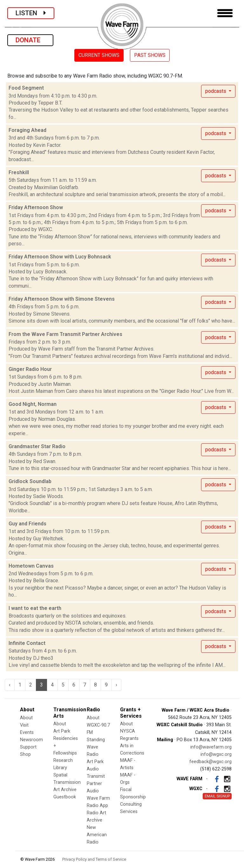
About (26, 718)
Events (27, 732)
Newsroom (31, 740)
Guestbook (65, 797)
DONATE (30, 40)
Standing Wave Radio (96, 747)
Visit (24, 725)
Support (28, 747)
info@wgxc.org (216, 754)
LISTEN (31, 13)
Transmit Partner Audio (96, 784)
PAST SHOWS (150, 55)
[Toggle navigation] (225, 13)
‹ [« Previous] (10, 685)
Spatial (60, 775)
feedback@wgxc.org (210, 762)
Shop (25, 754)
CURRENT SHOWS (99, 55)
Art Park (62, 731)
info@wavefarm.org (211, 747)
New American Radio (97, 835)
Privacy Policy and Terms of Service (94, 859)
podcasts (216, 91)
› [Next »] (116, 685)
